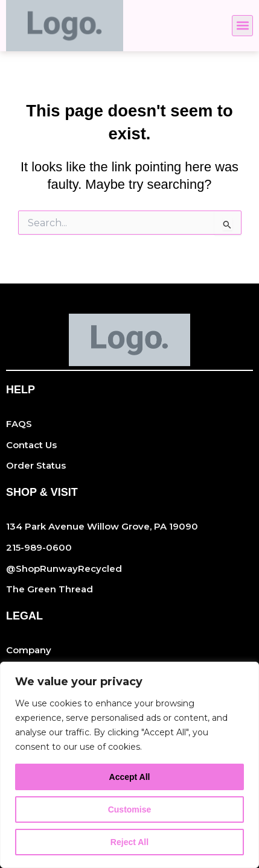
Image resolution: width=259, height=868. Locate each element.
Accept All (130, 777)
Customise (130, 809)
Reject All (129, 842)
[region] (129, 765)
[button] (242, 26)
